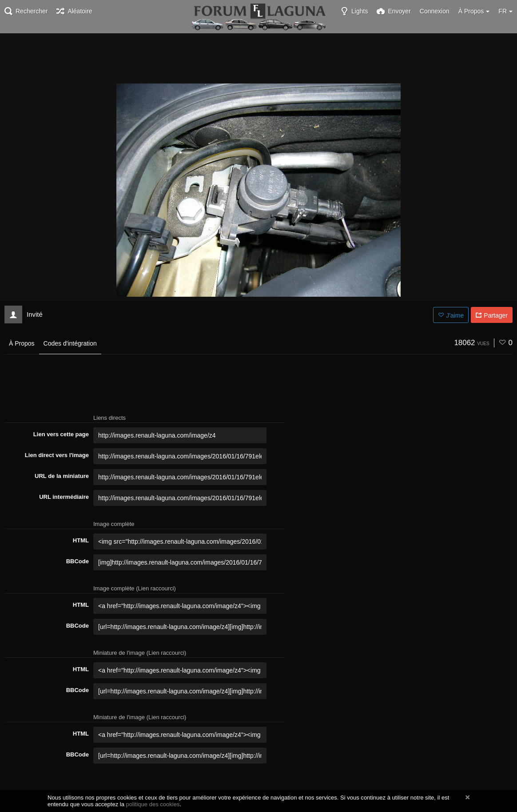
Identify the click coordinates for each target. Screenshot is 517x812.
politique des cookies (153, 804)
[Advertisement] (258, 58)
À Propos (22, 343)
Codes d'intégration (70, 343)
